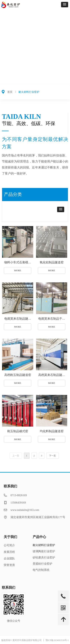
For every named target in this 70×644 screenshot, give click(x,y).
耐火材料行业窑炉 (29, 92)
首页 (10, 92)
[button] (65, 5)
